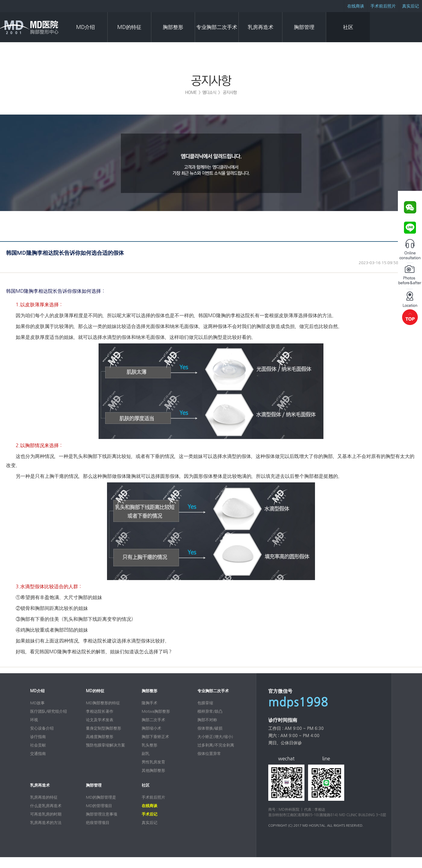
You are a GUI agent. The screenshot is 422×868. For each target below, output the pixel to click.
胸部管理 (304, 27)
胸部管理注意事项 (102, 814)
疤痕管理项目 (98, 823)
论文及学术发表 (100, 720)
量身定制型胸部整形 (104, 728)
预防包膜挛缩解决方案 (105, 745)
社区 (348, 27)
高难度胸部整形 (100, 737)
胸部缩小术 (151, 728)
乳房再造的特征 (44, 797)
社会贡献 (38, 745)
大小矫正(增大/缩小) (215, 737)
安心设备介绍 (42, 728)
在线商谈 (356, 6)
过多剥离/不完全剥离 (216, 745)
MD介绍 (86, 27)
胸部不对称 (207, 720)
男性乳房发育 (153, 762)
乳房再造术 (261, 27)
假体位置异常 (209, 754)
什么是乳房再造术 (46, 806)
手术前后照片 (383, 6)
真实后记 (411, 6)
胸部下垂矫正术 (155, 737)
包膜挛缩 (205, 703)
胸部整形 (173, 27)
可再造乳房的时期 (46, 814)
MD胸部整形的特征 (103, 703)
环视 (34, 720)
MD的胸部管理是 (101, 797)
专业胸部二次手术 (217, 27)
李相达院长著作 (100, 711)
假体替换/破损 (210, 728)
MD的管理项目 (99, 806)
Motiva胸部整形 (156, 711)
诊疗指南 (38, 737)
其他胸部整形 (153, 770)
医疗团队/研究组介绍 (49, 711)
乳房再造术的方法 (46, 823)
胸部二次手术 (153, 720)
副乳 (146, 754)
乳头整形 (150, 745)
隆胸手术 (150, 703)
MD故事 (37, 703)
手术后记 (150, 814)
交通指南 (38, 754)
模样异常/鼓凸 (210, 711)
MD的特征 (129, 27)
